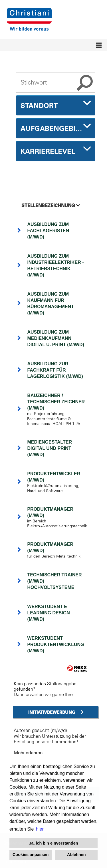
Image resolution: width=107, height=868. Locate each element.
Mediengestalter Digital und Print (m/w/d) (50, 448)
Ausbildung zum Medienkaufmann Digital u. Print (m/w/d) (55, 338)
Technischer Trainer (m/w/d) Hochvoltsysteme (54, 581)
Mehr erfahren (28, 753)
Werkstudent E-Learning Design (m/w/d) (48, 613)
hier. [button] (40, 829)
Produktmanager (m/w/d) (50, 512)
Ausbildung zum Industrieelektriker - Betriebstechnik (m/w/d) (55, 265)
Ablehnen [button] (76, 855)
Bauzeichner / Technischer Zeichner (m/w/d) (56, 402)
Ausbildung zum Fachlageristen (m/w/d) (48, 231)
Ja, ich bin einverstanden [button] (54, 843)
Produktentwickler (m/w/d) (54, 477)
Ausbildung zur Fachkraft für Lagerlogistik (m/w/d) (55, 370)
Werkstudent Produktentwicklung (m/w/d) (55, 645)
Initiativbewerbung (52, 712)
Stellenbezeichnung (51, 205)
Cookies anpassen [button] (31, 855)
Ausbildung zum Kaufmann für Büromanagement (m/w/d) (51, 303)
